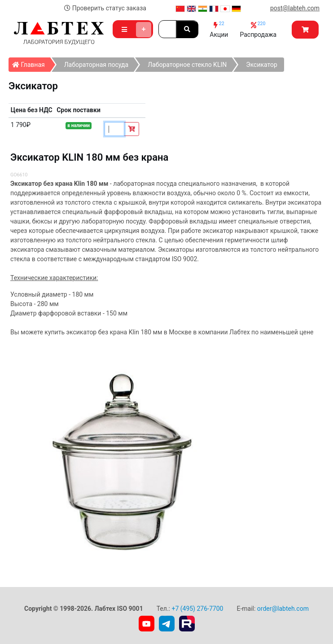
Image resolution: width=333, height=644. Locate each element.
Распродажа (258, 29)
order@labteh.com (283, 609)
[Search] (167, 29)
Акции (219, 29)
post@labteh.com (295, 8)
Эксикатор (262, 65)
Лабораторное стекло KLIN (187, 65)
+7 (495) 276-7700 (197, 609)
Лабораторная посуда (96, 65)
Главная (31, 63)
